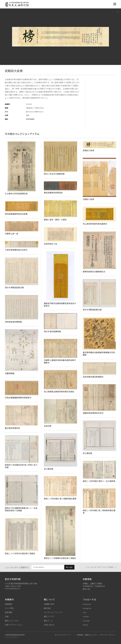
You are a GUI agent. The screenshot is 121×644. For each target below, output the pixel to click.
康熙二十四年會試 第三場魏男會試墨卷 (60, 499)
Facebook (87, 604)
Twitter (86, 616)
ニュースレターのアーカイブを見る (101, 567)
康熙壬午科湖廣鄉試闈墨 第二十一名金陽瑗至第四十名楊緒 (21, 509)
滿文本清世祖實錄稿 (52, 332)
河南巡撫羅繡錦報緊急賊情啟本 (18, 398)
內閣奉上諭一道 (11, 234)
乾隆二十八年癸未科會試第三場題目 (20, 554)
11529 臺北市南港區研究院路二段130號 (21, 584)
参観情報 (8, 604)
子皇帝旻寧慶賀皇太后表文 (16, 250)
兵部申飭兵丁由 (50, 244)
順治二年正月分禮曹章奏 (54, 174)
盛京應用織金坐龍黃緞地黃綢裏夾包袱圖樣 (99, 354)
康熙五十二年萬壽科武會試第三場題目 (60, 558)
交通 (7, 616)
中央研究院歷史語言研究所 (15, 635)
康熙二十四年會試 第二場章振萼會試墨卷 (99, 512)
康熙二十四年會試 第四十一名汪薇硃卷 (99, 481)
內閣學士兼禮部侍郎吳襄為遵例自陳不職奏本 (60, 361)
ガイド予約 (9, 608)
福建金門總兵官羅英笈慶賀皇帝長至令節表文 (60, 305)
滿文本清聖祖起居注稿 (14, 288)
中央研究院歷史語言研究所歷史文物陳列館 (17, 4)
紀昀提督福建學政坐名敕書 (16, 214)
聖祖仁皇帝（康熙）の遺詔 (55, 220)
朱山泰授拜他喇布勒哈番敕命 (95, 224)
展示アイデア (49, 616)
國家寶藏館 (30, 119)
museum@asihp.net (12, 589)
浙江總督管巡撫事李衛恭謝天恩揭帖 (59, 392)
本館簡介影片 (49, 604)
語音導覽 (8, 612)
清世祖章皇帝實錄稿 (13, 322)
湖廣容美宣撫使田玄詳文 (93, 413)
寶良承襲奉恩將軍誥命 (53, 193)
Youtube (86, 621)
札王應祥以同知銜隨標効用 (16, 194)
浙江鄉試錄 (87, 453)
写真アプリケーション (14, 625)
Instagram (87, 608)
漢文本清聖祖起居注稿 (92, 310)
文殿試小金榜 (88, 199)
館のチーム (48, 621)
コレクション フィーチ (53, 612)
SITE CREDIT (14, 637)
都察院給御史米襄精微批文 (94, 272)
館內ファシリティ (12, 621)
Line (84, 612)
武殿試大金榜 (88, 150)
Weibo (85, 625)
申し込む (69, 567)
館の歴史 (47, 608)
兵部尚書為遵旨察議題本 (93, 377)
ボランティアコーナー (63, 635)
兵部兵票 (48, 426)
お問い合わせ (49, 625)
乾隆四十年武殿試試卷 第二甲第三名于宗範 (21, 466)
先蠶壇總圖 (10, 373)
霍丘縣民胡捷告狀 (12, 428)
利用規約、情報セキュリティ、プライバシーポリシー (96, 635)
